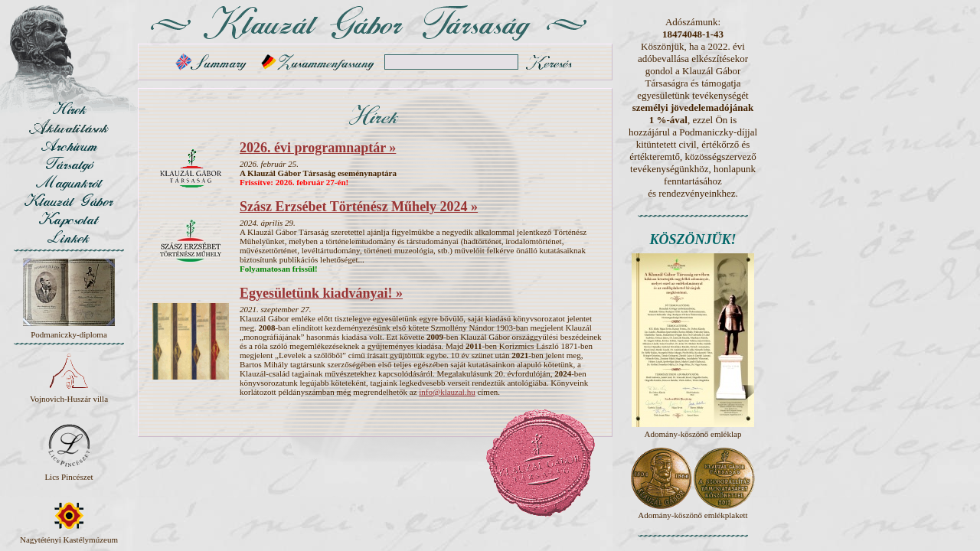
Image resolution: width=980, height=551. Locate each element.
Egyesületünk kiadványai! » (321, 293)
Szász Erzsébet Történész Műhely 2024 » (359, 207)
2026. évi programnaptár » (318, 148)
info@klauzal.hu (447, 392)
